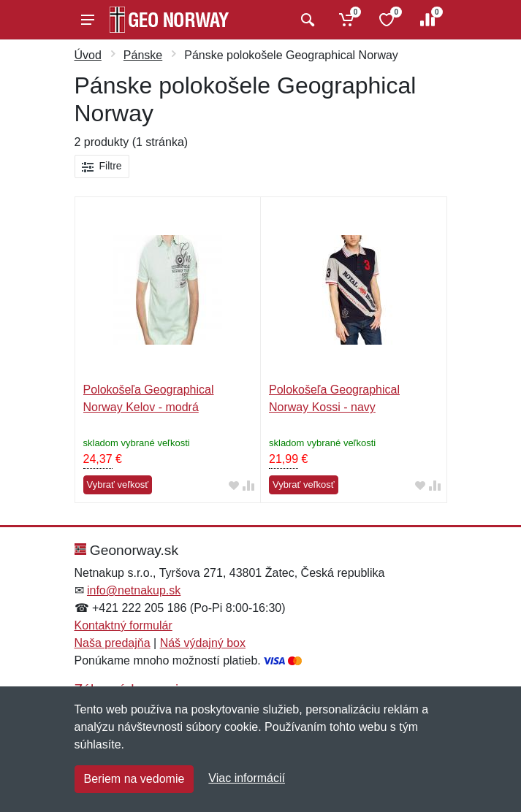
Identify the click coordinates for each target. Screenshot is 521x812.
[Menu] (88, 20)
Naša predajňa (113, 643)
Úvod (88, 55)
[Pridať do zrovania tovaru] (248, 485)
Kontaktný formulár (123, 625)
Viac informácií (247, 778)
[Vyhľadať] (306, 20)
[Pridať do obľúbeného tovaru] (234, 485)
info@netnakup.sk (134, 590)
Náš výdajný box (203, 643)
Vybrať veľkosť (118, 484)
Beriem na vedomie (134, 779)
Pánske (143, 55)
